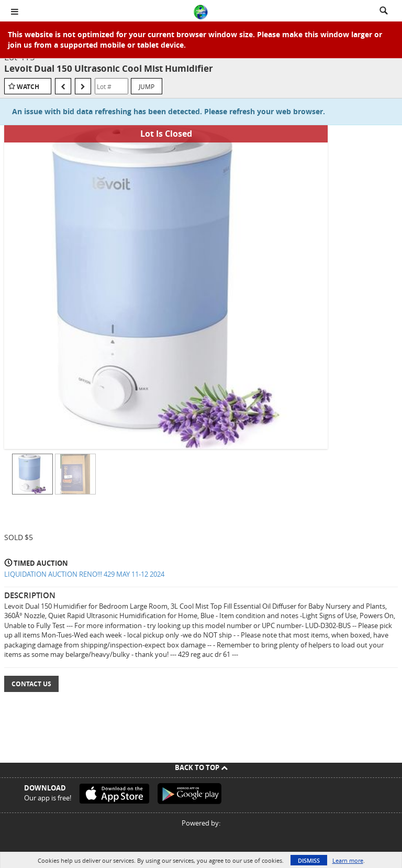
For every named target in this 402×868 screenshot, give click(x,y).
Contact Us (31, 684)
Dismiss (309, 860)
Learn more (348, 860)
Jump (147, 86)
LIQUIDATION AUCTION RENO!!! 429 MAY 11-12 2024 (84, 574)
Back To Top (201, 767)
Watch (28, 87)
